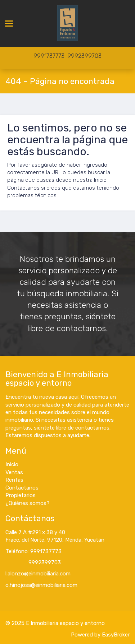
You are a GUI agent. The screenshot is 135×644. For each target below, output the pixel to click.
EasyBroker (116, 635)
